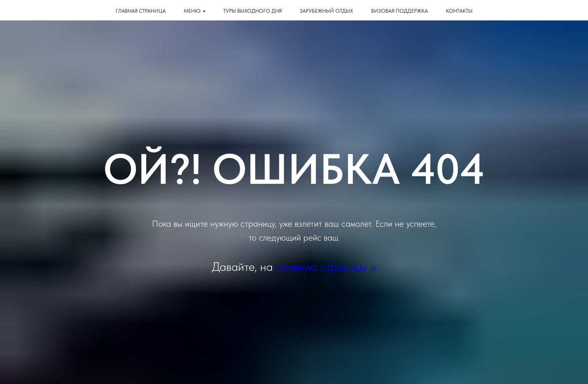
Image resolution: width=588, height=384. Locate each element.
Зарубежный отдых (326, 11)
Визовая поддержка (400, 11)
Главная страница (141, 11)
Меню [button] (192, 11)
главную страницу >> (326, 266)
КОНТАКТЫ (459, 11)
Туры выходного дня (253, 11)
